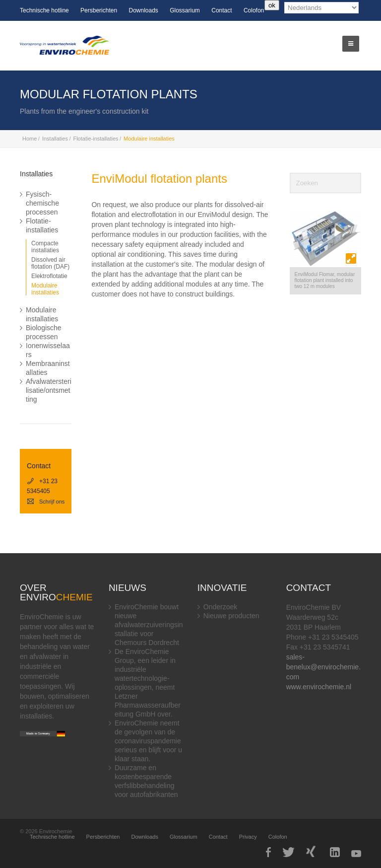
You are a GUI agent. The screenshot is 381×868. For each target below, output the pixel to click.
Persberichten (99, 10)
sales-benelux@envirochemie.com (323, 667)
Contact (222, 10)
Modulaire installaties (45, 289)
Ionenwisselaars (48, 350)
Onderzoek (220, 607)
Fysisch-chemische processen (42, 203)
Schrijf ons (46, 502)
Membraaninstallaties (48, 368)
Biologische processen (44, 332)
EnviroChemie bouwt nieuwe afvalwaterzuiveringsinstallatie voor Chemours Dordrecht (149, 625)
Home (30, 139)
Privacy (248, 837)
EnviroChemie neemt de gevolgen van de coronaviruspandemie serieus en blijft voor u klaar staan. (148, 741)
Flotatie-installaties (95, 139)
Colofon (254, 10)
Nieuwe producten (231, 616)
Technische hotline (44, 10)
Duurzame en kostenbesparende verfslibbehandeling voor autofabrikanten (146, 781)
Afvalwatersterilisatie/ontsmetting (49, 390)
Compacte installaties (45, 247)
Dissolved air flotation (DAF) (50, 263)
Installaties (55, 139)
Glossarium (185, 10)
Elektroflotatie (49, 276)
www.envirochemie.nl (319, 687)
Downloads (143, 10)
